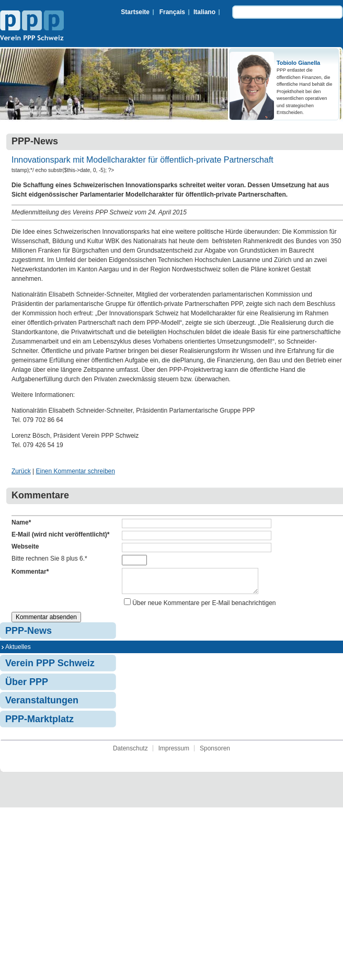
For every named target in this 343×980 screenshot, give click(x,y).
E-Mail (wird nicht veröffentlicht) (60, 534)
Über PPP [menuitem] (27, 686)
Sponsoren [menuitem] (215, 753)
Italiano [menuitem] (204, 12)
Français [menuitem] (172, 12)
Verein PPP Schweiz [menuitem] (50, 667)
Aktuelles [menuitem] (18, 651)
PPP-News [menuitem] (28, 635)
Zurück (21, 471)
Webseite (25, 546)
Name (21, 522)
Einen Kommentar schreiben (75, 471)
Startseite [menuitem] (135, 12)
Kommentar (30, 572)
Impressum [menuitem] (174, 753)
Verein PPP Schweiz (32, 27)
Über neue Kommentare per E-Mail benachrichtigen (204, 607)
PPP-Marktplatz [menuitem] (39, 723)
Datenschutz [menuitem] (130, 753)
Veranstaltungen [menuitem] (42, 704)
